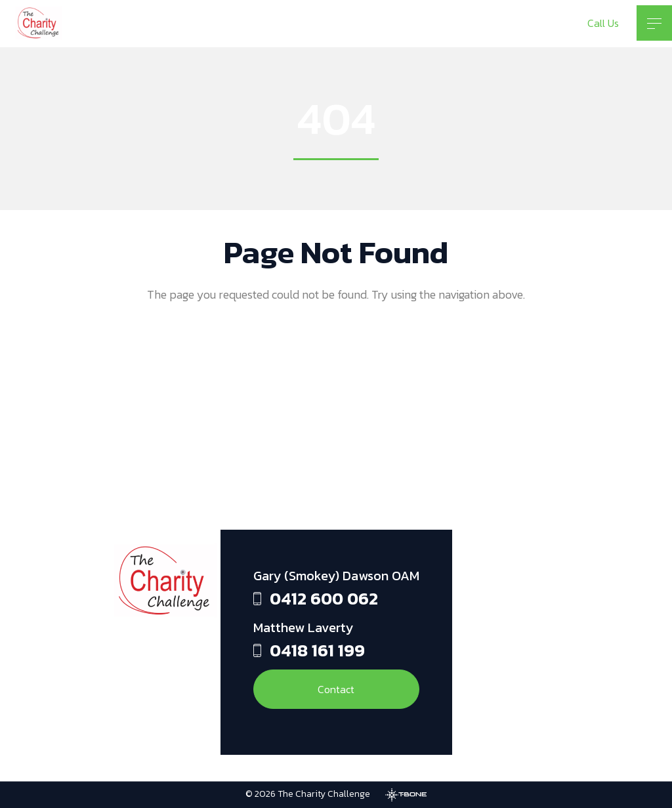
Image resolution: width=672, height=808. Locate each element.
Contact (336, 689)
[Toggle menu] (654, 23)
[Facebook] (478, 590)
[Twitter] (478, 695)
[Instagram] (478, 643)
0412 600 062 (324, 598)
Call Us (603, 23)
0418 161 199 (317, 650)
